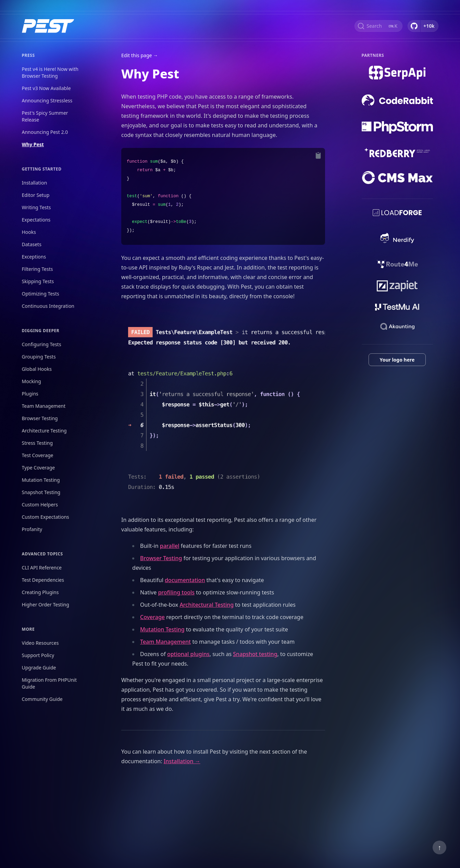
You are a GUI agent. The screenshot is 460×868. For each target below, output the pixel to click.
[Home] (48, 26)
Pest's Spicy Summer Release (45, 116)
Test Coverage (38, 455)
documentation (185, 580)
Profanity (32, 529)
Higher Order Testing (46, 605)
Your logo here (397, 360)
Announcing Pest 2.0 (45, 132)
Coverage (152, 617)
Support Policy (38, 655)
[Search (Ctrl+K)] (378, 26)
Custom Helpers (40, 505)
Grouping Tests (39, 357)
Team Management (44, 406)
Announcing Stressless (47, 100)
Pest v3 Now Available (46, 88)
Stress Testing (38, 443)
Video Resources (40, 643)
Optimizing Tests (41, 294)
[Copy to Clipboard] (318, 155)
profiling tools (176, 592)
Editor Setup (36, 195)
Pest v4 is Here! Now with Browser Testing (50, 72)
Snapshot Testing (41, 492)
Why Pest (33, 144)
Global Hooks (37, 369)
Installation (35, 183)
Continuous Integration (48, 306)
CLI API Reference (42, 568)
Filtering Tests (38, 269)
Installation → (182, 761)
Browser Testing (40, 418)
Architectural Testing (207, 605)
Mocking (32, 381)
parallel (170, 546)
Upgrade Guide (39, 668)
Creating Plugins (40, 592)
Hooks (29, 232)
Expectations (36, 220)
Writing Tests (36, 207)
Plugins (30, 394)
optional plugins (188, 654)
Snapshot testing (255, 654)
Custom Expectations (46, 517)
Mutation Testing (41, 480)
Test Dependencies (43, 580)
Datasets (32, 244)
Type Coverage (39, 468)
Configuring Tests (42, 344)
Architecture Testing (44, 431)
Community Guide (42, 699)
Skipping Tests (38, 281)
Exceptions (34, 257)
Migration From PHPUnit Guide (49, 683)
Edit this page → (140, 55)
